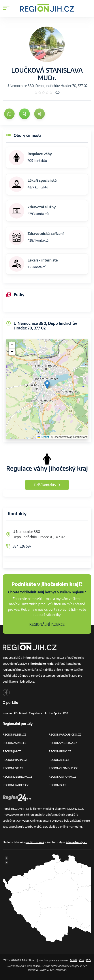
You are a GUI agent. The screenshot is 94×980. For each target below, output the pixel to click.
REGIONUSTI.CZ (13, 768)
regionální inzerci (67, 676)
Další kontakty (47, 485)
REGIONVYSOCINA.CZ (63, 743)
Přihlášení (20, 713)
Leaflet (43, 437)
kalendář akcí (33, 670)
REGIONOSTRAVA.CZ (62, 777)
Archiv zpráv (53, 713)
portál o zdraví (35, 842)
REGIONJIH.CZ (12, 751)
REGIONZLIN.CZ (59, 760)
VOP (82, 960)
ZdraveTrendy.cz (76, 842)
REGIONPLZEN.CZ (14, 734)
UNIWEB (23, 821)
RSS (66, 713)
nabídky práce (52, 670)
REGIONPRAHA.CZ (15, 760)
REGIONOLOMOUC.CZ (63, 768)
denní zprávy (19, 664)
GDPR (73, 960)
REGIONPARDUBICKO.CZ (65, 734)
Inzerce (7, 713)
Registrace (36, 713)
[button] (47, 385)
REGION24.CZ (58, 785)
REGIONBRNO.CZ (60, 751)
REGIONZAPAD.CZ (15, 743)
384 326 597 (22, 546)
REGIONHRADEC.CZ (16, 785)
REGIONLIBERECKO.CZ (17, 777)
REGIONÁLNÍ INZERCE (47, 624)
